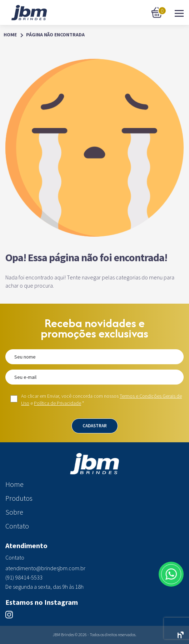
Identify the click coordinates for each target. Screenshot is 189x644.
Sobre (14, 512)
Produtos (19, 498)
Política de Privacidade (58, 403)
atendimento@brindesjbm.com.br (45, 568)
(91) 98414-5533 (24, 578)
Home (10, 35)
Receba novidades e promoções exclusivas (94, 328)
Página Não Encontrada (55, 35)
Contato (17, 526)
